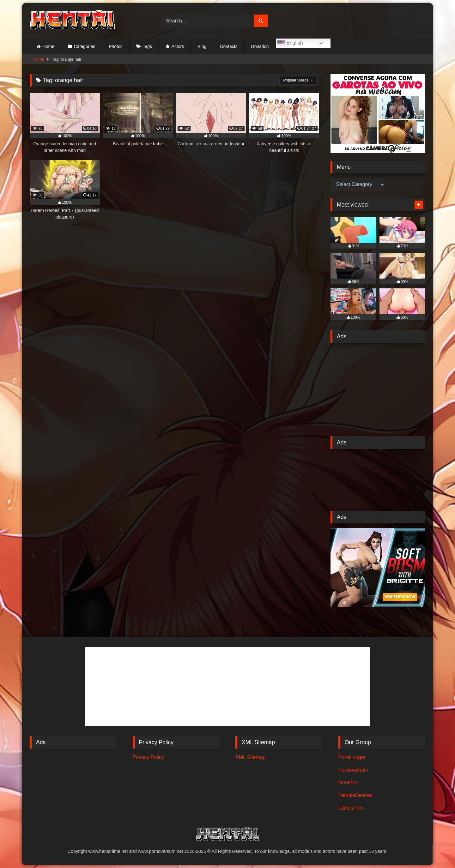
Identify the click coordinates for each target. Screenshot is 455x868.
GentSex (348, 783)
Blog (202, 46)
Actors (178, 46)
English (290, 43)
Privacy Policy (149, 757)
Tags (147, 46)
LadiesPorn (351, 808)
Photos (116, 46)
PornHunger (352, 757)
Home (49, 46)
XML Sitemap (250, 757)
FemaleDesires (355, 795)
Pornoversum (353, 770)
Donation (260, 46)
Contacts (229, 46)
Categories (85, 46)
